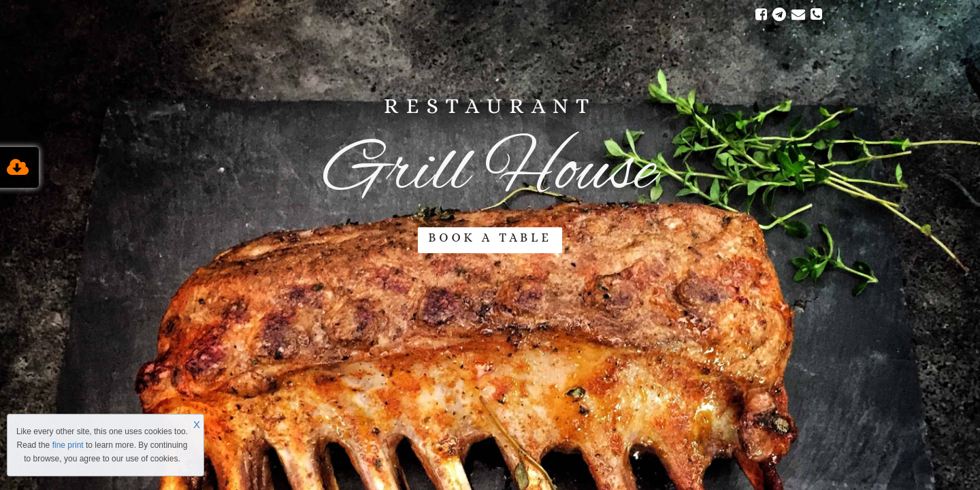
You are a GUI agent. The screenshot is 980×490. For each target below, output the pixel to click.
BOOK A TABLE (490, 238)
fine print (68, 445)
